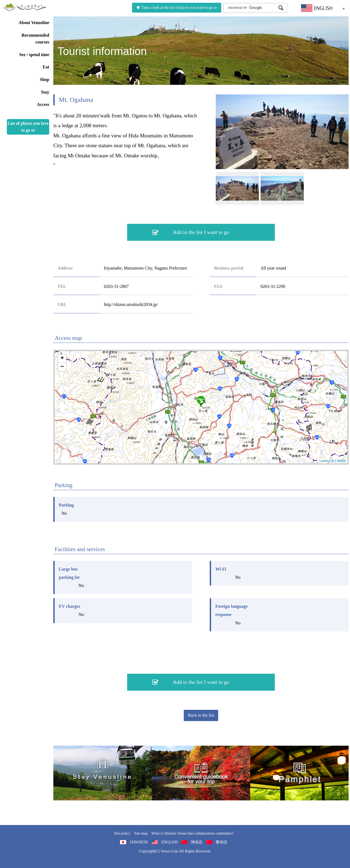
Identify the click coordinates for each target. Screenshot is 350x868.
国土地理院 (338, 461)
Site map (141, 833)
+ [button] (62, 358)
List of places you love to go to (28, 127)
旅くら (103, 773)
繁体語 (221, 842)
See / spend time (34, 55)
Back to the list (201, 715)
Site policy (122, 833)
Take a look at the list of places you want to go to (177, 8)
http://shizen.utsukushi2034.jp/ (131, 304)
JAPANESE (139, 842)
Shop (44, 79)
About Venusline (34, 23)
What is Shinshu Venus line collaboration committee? (192, 833)
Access (43, 104)
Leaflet (324, 461)
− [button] (62, 367)
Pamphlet (299, 773)
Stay (45, 92)
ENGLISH (170, 842)
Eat (46, 67)
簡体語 (197, 842)
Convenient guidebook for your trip (201, 773)
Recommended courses (35, 39)
